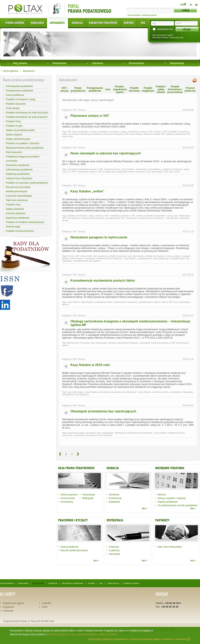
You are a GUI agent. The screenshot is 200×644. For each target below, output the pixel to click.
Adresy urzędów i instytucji (171, 498)
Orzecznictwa (68, 498)
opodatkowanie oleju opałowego (153, 258)
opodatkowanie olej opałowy (87, 261)
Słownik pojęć (13, 227)
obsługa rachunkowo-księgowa (123, 343)
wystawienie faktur (103, 302)
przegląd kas (109, 172)
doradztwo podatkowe (72, 583)
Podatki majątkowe (148, 89)
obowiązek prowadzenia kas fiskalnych (145, 218)
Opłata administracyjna (18, 139)
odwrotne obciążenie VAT (116, 134)
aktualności (29, 71)
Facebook (8, 611)
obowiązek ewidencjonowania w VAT (85, 169)
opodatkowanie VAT (115, 218)
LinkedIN (46, 603)
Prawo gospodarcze (78, 89)
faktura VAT (167, 302)
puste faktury (73, 302)
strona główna (11, 71)
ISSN (44, 607)
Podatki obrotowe (134, 89)
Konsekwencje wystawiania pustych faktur (103, 280)
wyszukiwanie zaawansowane (142, 15)
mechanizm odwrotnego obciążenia (86, 134)
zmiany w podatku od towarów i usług (108, 132)
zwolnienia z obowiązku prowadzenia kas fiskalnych (87, 435)
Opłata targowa (14, 135)
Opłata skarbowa (15, 209)
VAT (69, 132)
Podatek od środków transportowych (25, 222)
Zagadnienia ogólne (13, 603)
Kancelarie (114, 554)
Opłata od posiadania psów (20, 130)
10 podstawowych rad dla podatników (177, 505)
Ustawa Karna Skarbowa (19, 178)
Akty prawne (20, 63)
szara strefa (86, 256)
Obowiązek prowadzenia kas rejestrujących (103, 411)
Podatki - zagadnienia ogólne (120, 89)
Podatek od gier (14, 126)
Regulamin (8, 607)
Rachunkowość (14, 152)
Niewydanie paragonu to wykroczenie (99, 237)
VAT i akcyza (64, 89)
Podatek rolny (13, 205)
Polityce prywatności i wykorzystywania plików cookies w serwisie (82, 634)
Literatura (97, 63)
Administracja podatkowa (19, 170)
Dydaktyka (114, 502)
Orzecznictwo (136, 63)
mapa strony (113, 583)
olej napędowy (100, 256)
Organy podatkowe (167, 502)
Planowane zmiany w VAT (90, 116)
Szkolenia (114, 495)
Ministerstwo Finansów (78, 343)
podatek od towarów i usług (175, 169)
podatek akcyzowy (117, 256)
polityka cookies (132, 583)
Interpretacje (177, 63)
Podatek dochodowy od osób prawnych (27, 117)
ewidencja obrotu (112, 169)
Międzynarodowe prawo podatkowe (25, 148)
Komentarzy (67, 502)
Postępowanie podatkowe (19, 91)
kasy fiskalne (128, 169)
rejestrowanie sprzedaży (93, 218)
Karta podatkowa (15, 95)
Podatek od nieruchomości (20, 231)
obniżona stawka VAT (154, 134)
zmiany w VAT (160, 132)
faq (101, 583)
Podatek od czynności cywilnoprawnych (27, 183)
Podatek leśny (13, 121)
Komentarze (59, 63)
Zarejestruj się (176, 37)
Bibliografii (88, 498)
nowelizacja (141, 169)
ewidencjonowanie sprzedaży (131, 172)
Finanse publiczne (190, 89)
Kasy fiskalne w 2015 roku (90, 365)
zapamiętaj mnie (165, 29)
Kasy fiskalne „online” (87, 191)
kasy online (67, 136)
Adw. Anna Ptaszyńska (169, 547)
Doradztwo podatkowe (18, 165)
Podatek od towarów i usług (20, 99)
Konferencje (115, 498)
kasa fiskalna (136, 134)
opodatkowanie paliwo (149, 302)
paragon (177, 256)
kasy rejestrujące (80, 132)
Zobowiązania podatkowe (19, 86)
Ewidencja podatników (18, 174)
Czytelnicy (114, 550)
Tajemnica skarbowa (17, 200)
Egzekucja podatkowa (17, 218)
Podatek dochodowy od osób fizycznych (27, 113)
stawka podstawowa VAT (178, 134)
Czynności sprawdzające (19, 196)
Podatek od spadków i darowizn (23, 143)
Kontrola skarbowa (16, 213)
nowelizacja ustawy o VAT (140, 132)
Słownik (161, 495)
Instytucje (114, 547)
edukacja (53, 583)
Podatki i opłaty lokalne (161, 89)
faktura (65, 304)
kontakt (91, 583)
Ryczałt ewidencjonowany (74, 550)
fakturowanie (87, 302)
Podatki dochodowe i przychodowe (175, 89)
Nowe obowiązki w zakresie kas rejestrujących (106, 153)
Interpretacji (88, 495)
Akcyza (71, 256)
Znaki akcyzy (13, 108)
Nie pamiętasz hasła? (163, 35)
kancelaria (23, 583)
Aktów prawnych (69, 495)
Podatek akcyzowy (16, 104)
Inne (108, 89)
